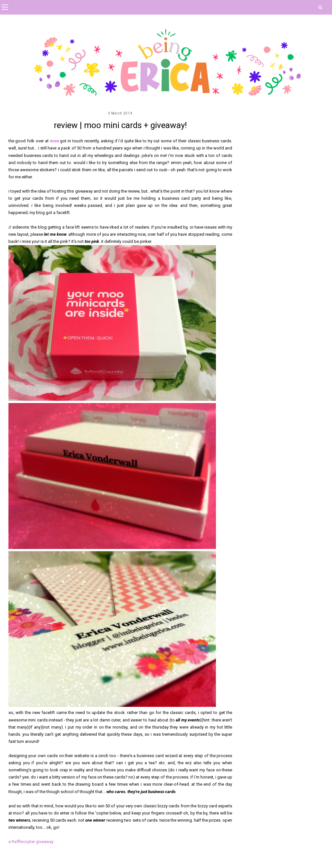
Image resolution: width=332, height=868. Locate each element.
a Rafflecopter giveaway (31, 842)
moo (55, 141)
